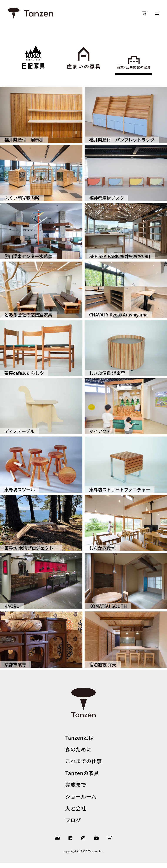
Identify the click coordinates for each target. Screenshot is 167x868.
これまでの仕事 (84, 763)
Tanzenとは (79, 738)
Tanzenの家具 (82, 775)
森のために (78, 750)
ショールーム (81, 800)
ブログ (72, 825)
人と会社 (75, 813)
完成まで (75, 788)
